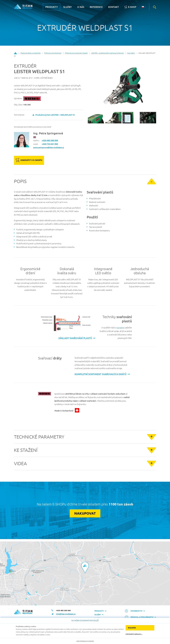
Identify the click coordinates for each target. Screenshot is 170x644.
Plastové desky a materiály (31, 53)
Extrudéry (131, 53)
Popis (20, 181)
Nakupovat (85, 513)
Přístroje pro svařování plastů (76, 53)
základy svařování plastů (75, 338)
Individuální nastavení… (134, 634)
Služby (68, 7)
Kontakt (114, 7)
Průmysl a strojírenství (53, 53)
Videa (20, 463)
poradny (121, 327)
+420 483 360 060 (63, 610)
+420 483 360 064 (50, 140)
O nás (81, 7)
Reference (96, 7)
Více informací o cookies (85, 641)
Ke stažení (26, 450)
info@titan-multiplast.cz (66, 614)
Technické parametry (39, 437)
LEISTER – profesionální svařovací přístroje (107, 53)
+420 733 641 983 (50, 144)
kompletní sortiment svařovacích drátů (101, 374)
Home (15, 53)
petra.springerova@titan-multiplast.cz (49, 147)
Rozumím (132, 628)
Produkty (52, 7)
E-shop (132, 7)
